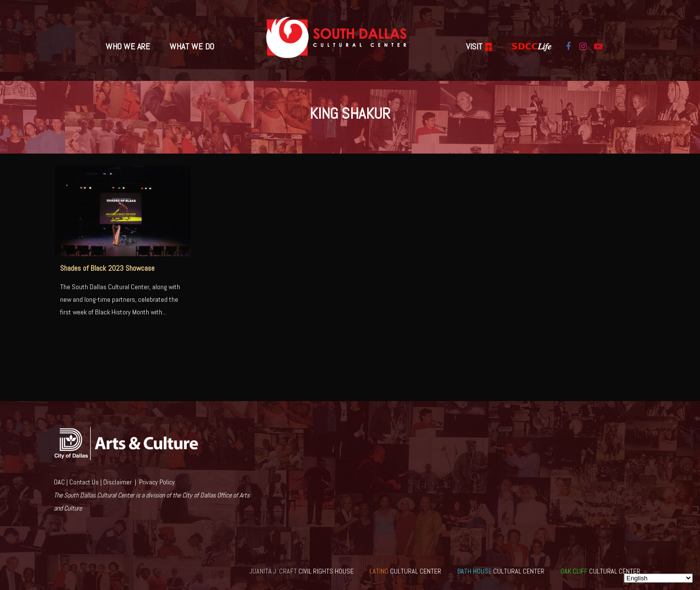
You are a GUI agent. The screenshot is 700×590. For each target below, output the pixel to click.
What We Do (192, 46)
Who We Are (128, 46)
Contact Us (84, 482)
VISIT (479, 46)
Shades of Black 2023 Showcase (107, 268)
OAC (59, 482)
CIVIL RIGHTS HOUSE (302, 571)
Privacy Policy (157, 482)
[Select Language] (658, 578)
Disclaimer (117, 482)
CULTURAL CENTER (405, 571)
